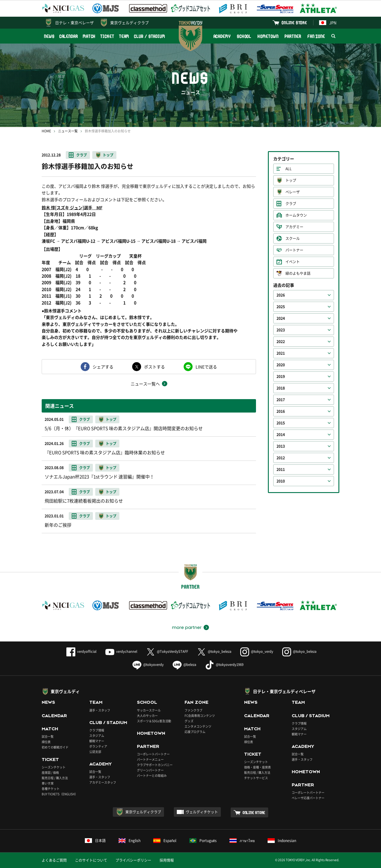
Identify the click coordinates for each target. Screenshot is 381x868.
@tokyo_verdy (257, 651)
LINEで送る (206, 367)
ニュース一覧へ (145, 384)
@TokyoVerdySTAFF (167, 651)
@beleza (184, 665)
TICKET (107, 36)
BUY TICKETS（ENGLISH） (60, 794)
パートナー (294, 250)
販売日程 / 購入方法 (55, 778)
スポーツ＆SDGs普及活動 (154, 721)
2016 (281, 411)
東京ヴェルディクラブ (129, 23)
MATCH (89, 36)
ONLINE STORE (294, 23)
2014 (281, 435)
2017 (281, 400)
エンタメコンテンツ (198, 726)
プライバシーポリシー (133, 860)
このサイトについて (91, 860)
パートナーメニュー (150, 759)
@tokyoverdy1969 (224, 665)
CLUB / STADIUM (150, 36)
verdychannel (121, 651)
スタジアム (97, 736)
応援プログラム (195, 732)
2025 (281, 307)
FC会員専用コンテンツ (200, 716)
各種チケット (51, 789)
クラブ (82, 155)
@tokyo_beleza (214, 651)
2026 (281, 295)
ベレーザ (293, 192)
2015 (281, 423)
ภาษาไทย (242, 841)
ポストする (154, 367)
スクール (293, 238)
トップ (108, 155)
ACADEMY (222, 36)
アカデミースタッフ (103, 782)
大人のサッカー (147, 716)
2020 (281, 365)
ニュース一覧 (68, 131)
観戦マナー (97, 741)
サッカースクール (149, 710)
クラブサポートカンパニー (155, 765)
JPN (328, 23)
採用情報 (167, 860)
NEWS (49, 36)
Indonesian (282, 841)
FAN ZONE (316, 36)
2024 (281, 318)
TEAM (124, 36)
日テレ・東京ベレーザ (74, 23)
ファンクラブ (193, 710)
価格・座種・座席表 (257, 767)
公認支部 (95, 752)
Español (165, 841)
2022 (281, 342)
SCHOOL (244, 36)
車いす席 (48, 783)
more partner (187, 627)
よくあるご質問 (54, 860)
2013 (281, 446)
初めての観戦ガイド (55, 747)
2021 (281, 353)
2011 (281, 469)
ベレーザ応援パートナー (308, 798)
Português (203, 841)
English (129, 841)
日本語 (95, 841)
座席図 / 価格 (50, 772)
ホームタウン (296, 215)
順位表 (46, 742)
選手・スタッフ (100, 710)
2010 (281, 481)
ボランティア (98, 746)
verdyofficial (81, 651)
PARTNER (293, 36)
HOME (46, 131)
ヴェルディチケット (202, 812)
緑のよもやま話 (298, 273)
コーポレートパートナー (153, 754)
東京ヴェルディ (65, 691)
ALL (289, 169)
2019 (281, 376)
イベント (293, 262)
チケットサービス (256, 778)
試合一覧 (48, 736)
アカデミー (294, 227)
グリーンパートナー (150, 770)
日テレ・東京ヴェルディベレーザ (284, 691)
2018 (281, 388)
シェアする (103, 367)
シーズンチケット (54, 767)
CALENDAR (69, 36)
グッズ (189, 721)
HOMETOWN (268, 36)
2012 (281, 458)
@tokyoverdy (148, 665)
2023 (281, 330)
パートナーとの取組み (152, 775)
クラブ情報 (97, 730)
